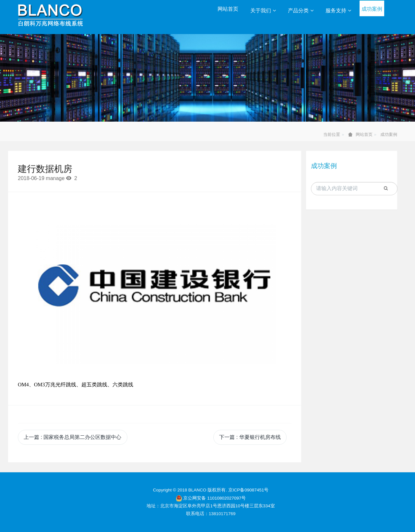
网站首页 (228, 9)
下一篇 (250, 437)
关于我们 (263, 11)
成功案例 (372, 9)
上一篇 (72, 437)
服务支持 (338, 11)
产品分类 (301, 11)
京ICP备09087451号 (249, 490)
